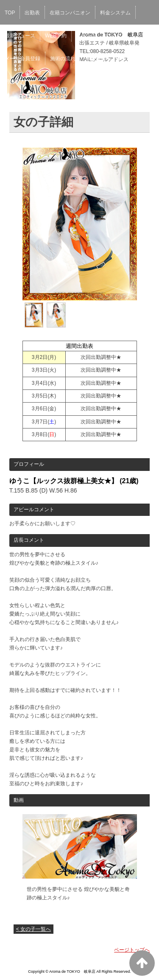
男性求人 (15, 81)
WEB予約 (56, 36)
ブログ (114, 36)
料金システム (115, 13)
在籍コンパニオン (70, 13)
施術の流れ (63, 59)
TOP (10, 13)
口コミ (123, 59)
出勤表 (32, 13)
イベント (86, 36)
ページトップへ (132, 950)
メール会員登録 (22, 59)
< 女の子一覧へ (33, 929)
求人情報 (95, 59)
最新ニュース (20, 36)
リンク (139, 36)
